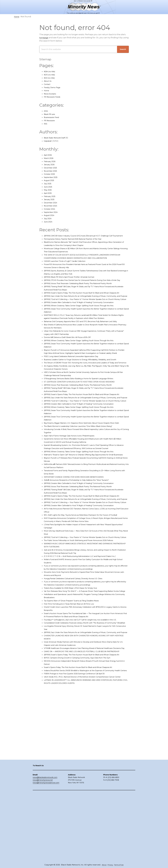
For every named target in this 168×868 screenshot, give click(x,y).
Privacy (110, 865)
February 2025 (51, 196)
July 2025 (48, 184)
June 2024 (49, 222)
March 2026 (50, 158)
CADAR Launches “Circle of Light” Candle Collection (70, 267)
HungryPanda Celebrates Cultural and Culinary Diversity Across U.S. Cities (80, 686)
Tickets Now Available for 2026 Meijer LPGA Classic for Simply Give (76, 696)
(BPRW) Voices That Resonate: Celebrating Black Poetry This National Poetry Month (85, 293)
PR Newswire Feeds (54, 97)
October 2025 (51, 174)
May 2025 (48, 190)
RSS (46, 124)
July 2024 (49, 218)
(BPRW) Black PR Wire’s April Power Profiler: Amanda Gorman (75, 283)
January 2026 (50, 164)
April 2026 (49, 155)
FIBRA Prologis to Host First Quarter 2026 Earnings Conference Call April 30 (81, 807)
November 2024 (52, 206)
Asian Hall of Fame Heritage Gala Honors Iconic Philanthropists (75, 505)
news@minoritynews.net (43, 848)
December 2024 (52, 203)
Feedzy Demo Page (54, 87)
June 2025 (49, 187)
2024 (46, 111)
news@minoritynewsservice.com (46, 851)
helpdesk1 (49, 141)
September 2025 (52, 177)
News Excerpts (51, 94)
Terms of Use (120, 865)
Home (47, 91)
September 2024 (52, 212)
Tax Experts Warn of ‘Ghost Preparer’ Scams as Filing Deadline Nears (78, 712)
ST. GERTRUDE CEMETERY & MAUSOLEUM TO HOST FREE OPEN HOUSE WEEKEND (85, 429)
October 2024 (51, 209)
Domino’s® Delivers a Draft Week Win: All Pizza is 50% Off (72, 369)
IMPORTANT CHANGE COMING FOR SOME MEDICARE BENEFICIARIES (78, 556)
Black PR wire (51, 114)
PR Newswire (50, 120)
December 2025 (52, 168)
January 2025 (50, 199)
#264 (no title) (51, 71)
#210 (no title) (51, 75)
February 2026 (51, 161)
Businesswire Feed (53, 117)
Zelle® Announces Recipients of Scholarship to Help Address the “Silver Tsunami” (85, 559)
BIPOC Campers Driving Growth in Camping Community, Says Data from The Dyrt (84, 788)
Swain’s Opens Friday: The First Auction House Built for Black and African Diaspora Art (86, 797)
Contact (48, 84)
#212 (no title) (50, 78)
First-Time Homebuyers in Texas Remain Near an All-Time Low (75, 715)
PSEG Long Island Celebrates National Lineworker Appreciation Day (77, 394)
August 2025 (50, 180)
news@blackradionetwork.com (45, 846)
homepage (45, 38)
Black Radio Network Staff (57, 138)
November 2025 (52, 171)
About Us (49, 81)
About (103, 865)
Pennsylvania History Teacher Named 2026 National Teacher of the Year (80, 242)
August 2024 (50, 215)
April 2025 (49, 193)
